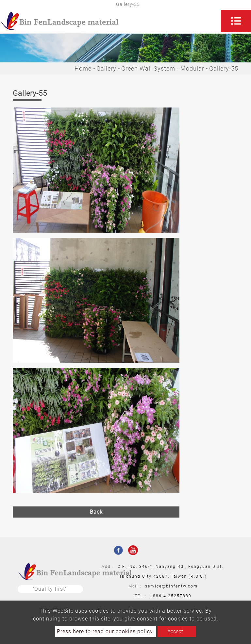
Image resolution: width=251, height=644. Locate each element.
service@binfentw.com (171, 586)
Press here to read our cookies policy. (106, 631)
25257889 (180, 596)
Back (96, 512)
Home (83, 68)
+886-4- (159, 596)
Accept (175, 631)
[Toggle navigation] (236, 21)
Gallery (106, 68)
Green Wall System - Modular (163, 68)
